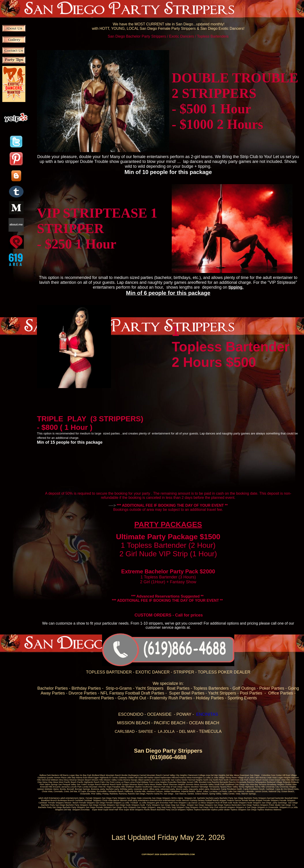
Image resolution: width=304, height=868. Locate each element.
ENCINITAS (207, 714)
